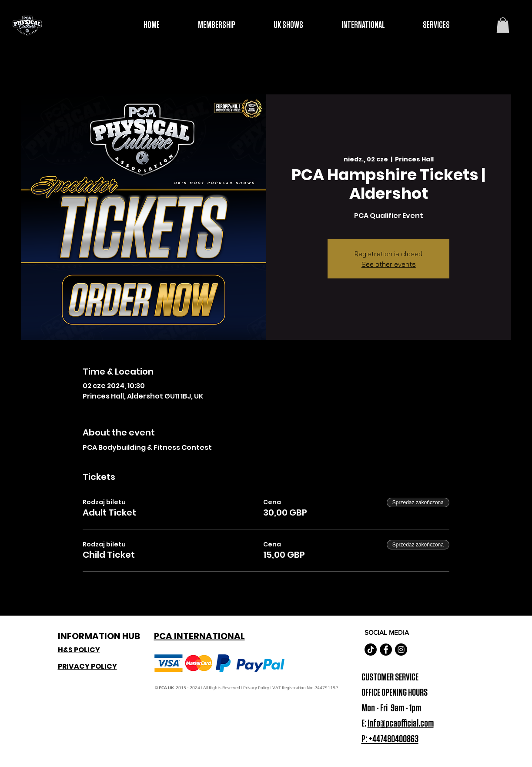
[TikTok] (371, 650)
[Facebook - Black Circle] (386, 650)
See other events (389, 264)
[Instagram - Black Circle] (401, 650)
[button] (503, 25)
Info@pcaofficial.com (401, 723)
